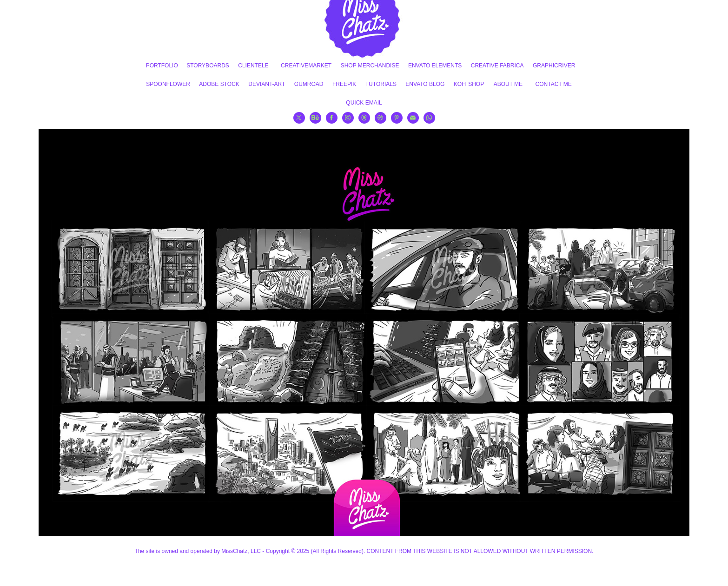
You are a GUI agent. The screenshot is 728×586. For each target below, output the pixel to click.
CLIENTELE (253, 66)
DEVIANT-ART (267, 84)
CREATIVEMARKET (306, 66)
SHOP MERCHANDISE (370, 66)
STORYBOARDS (208, 66)
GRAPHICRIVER (554, 66)
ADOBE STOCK (219, 84)
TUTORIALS (381, 84)
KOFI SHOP (469, 84)
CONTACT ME (554, 84)
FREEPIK (344, 84)
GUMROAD (309, 84)
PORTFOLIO (162, 66)
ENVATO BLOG (425, 84)
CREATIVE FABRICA (497, 66)
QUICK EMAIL (364, 103)
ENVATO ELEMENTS (435, 66)
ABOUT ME (508, 84)
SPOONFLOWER (168, 84)
